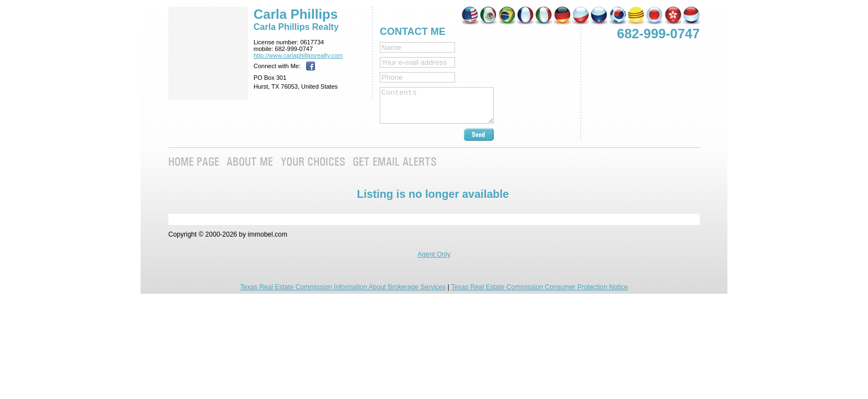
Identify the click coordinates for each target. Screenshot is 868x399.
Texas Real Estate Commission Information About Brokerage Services (343, 287)
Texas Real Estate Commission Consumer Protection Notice (539, 287)
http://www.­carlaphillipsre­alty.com (298, 55)
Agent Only (434, 254)
